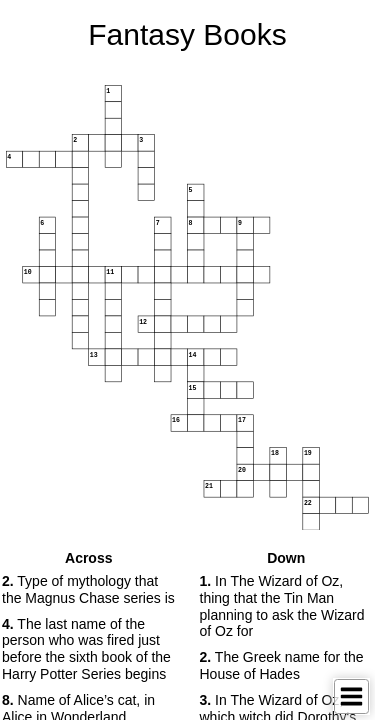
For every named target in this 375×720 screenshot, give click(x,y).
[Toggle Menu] (351, 696)
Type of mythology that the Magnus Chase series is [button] (88, 589)
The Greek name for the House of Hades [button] (282, 665)
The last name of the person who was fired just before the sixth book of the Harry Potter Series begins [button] (86, 649)
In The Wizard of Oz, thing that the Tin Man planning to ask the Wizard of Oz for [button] (282, 606)
